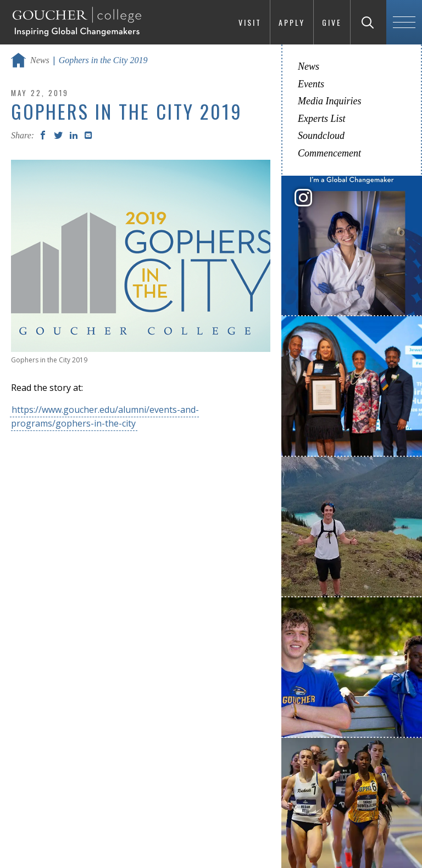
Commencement (329, 153)
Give (332, 22)
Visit (250, 22)
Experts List (322, 119)
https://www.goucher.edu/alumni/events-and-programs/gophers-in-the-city (105, 416)
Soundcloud (321, 136)
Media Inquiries (329, 101)
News (40, 60)
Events (311, 84)
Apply (292, 22)
